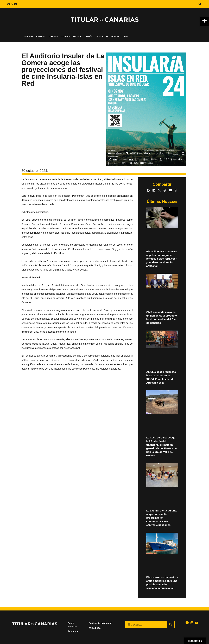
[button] (200, 4)
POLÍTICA (77, 37)
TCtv (126, 37)
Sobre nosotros (72, 625)
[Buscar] (171, 625)
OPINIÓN (89, 37)
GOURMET (116, 37)
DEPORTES (53, 37)
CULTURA (66, 37)
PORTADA (29, 37)
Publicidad (73, 631)
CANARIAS (41, 37)
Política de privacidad (100, 623)
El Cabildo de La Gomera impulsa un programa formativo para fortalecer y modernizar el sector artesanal (162, 259)
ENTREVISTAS (102, 37)
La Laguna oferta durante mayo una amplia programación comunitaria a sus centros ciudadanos (162, 518)
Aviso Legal (95, 628)
